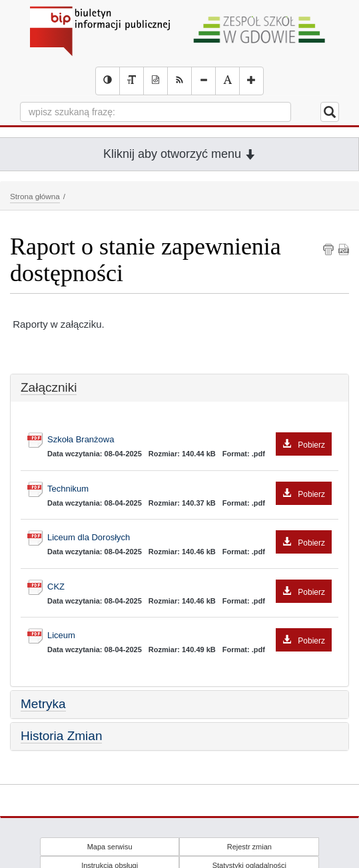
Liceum (189, 636)
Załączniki (49, 387)
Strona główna (35, 196)
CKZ (189, 587)
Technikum (189, 489)
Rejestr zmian (249, 847)
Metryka (43, 704)
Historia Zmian (61, 736)
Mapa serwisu (110, 847)
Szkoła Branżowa (189, 440)
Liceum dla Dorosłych (189, 538)
